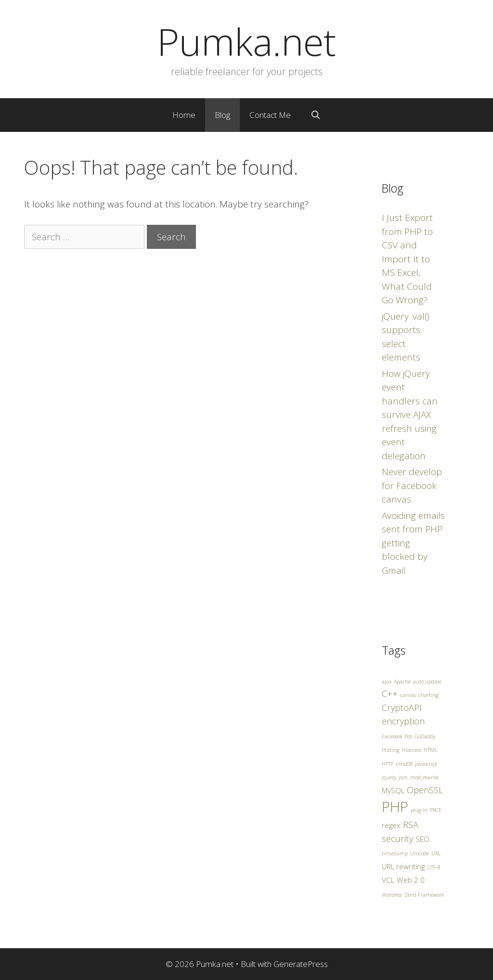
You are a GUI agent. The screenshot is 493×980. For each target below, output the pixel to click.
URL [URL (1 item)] (436, 853)
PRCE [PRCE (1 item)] (436, 810)
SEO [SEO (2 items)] (422, 839)
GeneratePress (301, 964)
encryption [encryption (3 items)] (403, 721)
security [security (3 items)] (397, 838)
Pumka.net (246, 41)
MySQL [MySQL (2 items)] (393, 790)
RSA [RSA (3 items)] (411, 825)
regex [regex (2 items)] (391, 825)
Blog (222, 115)
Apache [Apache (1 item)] (402, 682)
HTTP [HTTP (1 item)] (388, 764)
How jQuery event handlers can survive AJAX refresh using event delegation (410, 415)
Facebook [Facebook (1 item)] (392, 736)
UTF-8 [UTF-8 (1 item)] (434, 867)
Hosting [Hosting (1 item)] (391, 750)
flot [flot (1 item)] (409, 736)
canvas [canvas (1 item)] (408, 695)
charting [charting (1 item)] (428, 695)
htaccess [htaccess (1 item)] (412, 750)
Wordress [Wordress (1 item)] (392, 895)
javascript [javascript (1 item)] (426, 764)
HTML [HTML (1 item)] (431, 750)
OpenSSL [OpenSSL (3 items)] (425, 790)
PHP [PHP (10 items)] (395, 807)
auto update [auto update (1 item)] (427, 682)
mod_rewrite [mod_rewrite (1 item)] (424, 777)
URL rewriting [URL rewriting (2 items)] (403, 866)
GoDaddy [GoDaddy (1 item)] (425, 736)
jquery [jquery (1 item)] (389, 777)
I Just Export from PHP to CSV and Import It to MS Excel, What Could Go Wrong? (407, 259)
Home (184, 115)
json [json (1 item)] (403, 777)
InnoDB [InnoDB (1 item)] (404, 764)
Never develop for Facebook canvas (412, 485)
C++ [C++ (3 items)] (390, 694)
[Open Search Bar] (315, 115)
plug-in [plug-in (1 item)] (419, 810)
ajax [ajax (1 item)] (387, 682)
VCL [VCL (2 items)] (388, 880)
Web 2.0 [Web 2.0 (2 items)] (411, 880)
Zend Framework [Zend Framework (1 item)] (424, 895)
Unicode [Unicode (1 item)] (420, 853)
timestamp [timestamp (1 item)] (395, 853)
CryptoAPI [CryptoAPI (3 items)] (402, 708)
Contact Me (270, 115)
